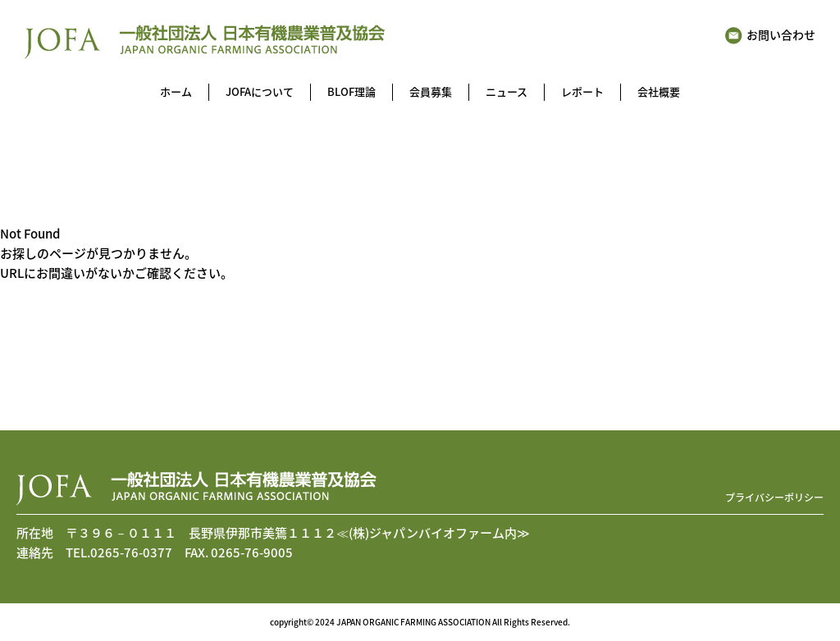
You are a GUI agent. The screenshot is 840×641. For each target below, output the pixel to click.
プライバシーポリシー (774, 498)
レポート (582, 91)
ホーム (176, 91)
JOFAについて (260, 91)
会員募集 (431, 91)
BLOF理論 (352, 91)
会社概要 (659, 91)
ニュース (507, 91)
